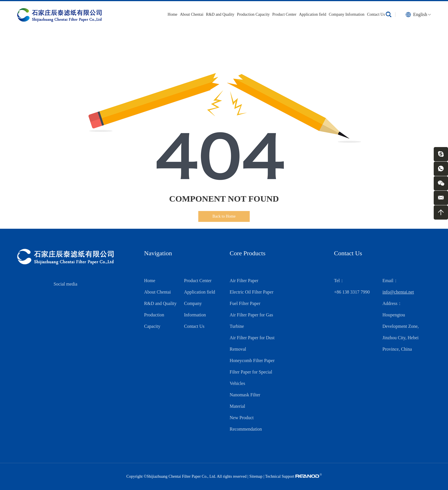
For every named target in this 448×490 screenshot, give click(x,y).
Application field (312, 14)
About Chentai (192, 14)
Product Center (284, 14)
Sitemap (256, 476)
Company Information (347, 14)
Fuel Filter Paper (245, 303)
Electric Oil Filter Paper (252, 292)
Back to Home (224, 216)
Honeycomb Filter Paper (252, 361)
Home (173, 14)
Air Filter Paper (244, 281)
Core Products (248, 253)
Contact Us (376, 14)
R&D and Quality (220, 14)
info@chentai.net (398, 292)
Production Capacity (253, 14)
